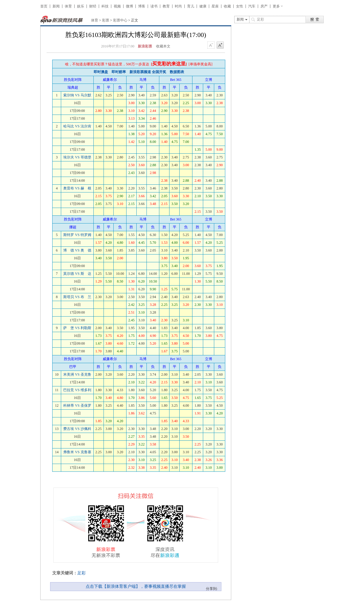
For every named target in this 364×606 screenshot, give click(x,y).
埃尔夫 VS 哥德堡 (77, 157)
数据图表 (177, 72)
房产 (264, 6)
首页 (44, 6)
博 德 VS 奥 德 (77, 250)
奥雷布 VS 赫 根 (77, 188)
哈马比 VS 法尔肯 (77, 126)
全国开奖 (159, 72)
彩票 (106, 20)
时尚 (178, 6)
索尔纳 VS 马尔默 (77, 95)
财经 (93, 6)
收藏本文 (163, 46)
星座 (215, 6)
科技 (105, 6)
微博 (129, 6)
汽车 (252, 6)
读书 (154, 6)
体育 (68, 6)
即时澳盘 (101, 72)
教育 (166, 6)
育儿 (191, 6)
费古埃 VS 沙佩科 (77, 429)
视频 (117, 6)
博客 (142, 6)
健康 (203, 6)
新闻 (56, 6)
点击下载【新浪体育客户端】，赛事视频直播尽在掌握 (136, 586)
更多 (276, 6)
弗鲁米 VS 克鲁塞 (77, 452)
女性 (240, 6)
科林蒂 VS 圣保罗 (77, 405)
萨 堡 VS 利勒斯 (77, 328)
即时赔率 (119, 72)
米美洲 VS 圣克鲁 (77, 374)
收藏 (227, 6)
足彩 (81, 573)
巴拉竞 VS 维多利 (77, 390)
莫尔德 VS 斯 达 (77, 274)
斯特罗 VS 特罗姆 (77, 235)
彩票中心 (120, 20)
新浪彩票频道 (140, 72)
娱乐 (81, 6)
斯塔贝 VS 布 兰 (77, 297)
